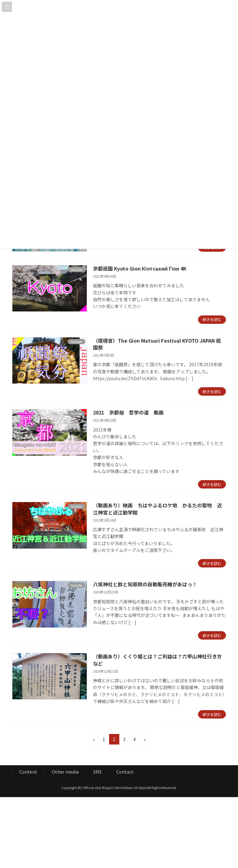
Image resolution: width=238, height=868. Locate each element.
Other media (65, 772)
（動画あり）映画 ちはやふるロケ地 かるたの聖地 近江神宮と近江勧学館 (157, 509)
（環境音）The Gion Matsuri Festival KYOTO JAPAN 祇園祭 (157, 344)
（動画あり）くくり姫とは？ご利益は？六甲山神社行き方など (157, 660)
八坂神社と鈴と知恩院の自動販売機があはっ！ (145, 584)
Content (28, 772)
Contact (125, 772)
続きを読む (212, 319)
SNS (97, 772)
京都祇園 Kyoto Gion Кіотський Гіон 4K (140, 268)
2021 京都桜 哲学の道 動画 (128, 412)
